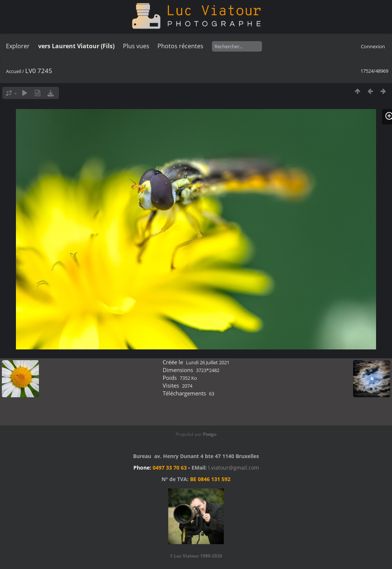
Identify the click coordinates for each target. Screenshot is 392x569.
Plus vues (136, 46)
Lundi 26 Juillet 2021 (208, 362)
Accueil (14, 71)
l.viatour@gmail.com (234, 468)
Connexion (373, 46)
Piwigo (210, 434)
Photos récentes (180, 46)
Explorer (18, 46)
